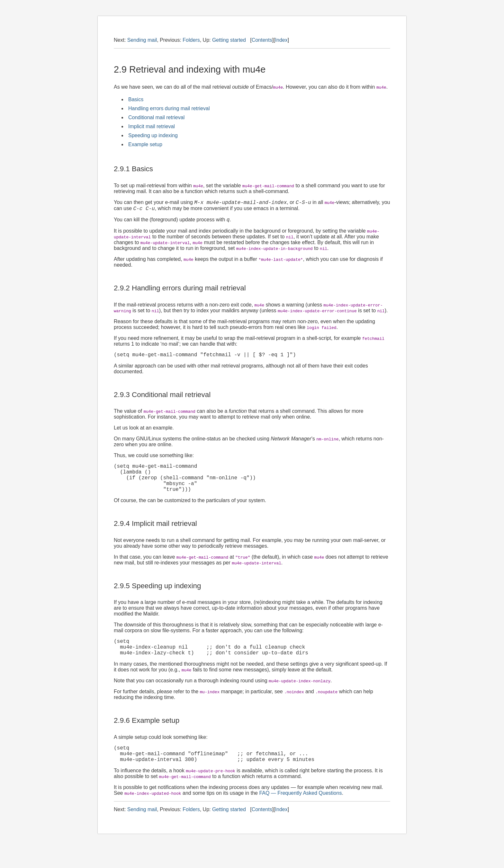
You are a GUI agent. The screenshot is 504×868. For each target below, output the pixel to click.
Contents (262, 40)
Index (281, 40)
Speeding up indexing (153, 135)
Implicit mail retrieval (152, 126)
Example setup (145, 144)
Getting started (229, 40)
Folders (191, 40)
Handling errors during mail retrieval (169, 108)
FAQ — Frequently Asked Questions (300, 811)
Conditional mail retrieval (156, 117)
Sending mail (142, 40)
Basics (136, 99)
